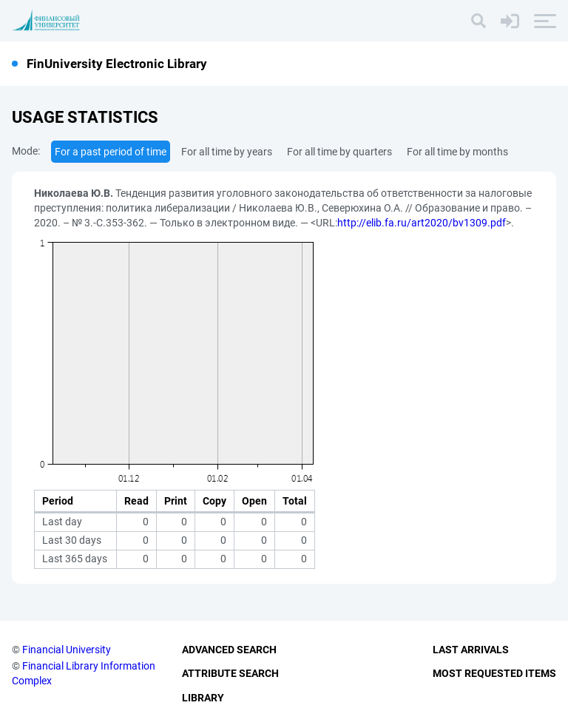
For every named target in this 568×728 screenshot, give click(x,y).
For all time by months (457, 152)
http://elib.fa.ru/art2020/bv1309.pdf (422, 223)
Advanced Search (229, 650)
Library (203, 698)
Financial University (67, 650)
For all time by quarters (339, 152)
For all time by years (227, 152)
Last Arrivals (471, 650)
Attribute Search (230, 673)
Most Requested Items (494, 673)
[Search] (479, 21)
